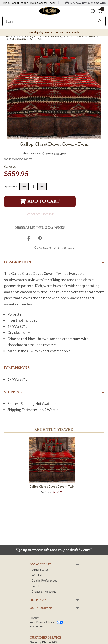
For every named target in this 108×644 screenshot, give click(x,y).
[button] (7, 11)
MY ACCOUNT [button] (40, 565)
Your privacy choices (46, 622)
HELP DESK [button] (38, 600)
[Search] (100, 21)
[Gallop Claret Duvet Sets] (88, 36)
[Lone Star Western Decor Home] (49, 11)
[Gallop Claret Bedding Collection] (57, 36)
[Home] (9, 36)
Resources (36, 626)
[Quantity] (33, 186)
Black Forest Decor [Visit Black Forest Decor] (16, 3)
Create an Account (44, 591)
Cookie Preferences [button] (44, 580)
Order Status (40, 569)
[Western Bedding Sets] (27, 36)
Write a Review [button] (56, 154)
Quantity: (11, 186)
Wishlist (37, 575)
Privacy (34, 618)
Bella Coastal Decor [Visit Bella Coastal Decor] (43, 3)
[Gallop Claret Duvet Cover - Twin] (26, 39)
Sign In (36, 586)
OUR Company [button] (41, 608)
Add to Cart (40, 202)
